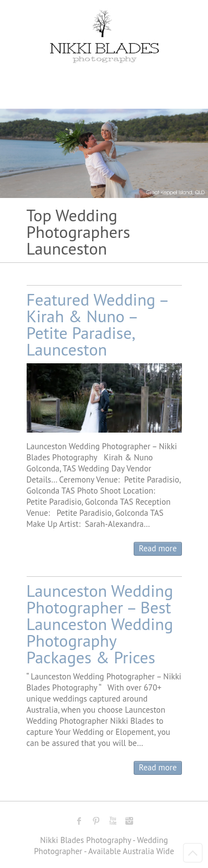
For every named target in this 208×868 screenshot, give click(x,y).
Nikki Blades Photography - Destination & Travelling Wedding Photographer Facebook (79, 821)
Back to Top (193, 853)
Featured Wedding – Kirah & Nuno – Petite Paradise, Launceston (98, 324)
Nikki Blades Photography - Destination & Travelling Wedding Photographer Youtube (113, 821)
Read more (158, 548)
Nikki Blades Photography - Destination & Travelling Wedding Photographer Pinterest (96, 821)
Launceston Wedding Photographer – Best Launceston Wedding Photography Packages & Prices (100, 624)
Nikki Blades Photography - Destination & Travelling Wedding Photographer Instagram (129, 821)
